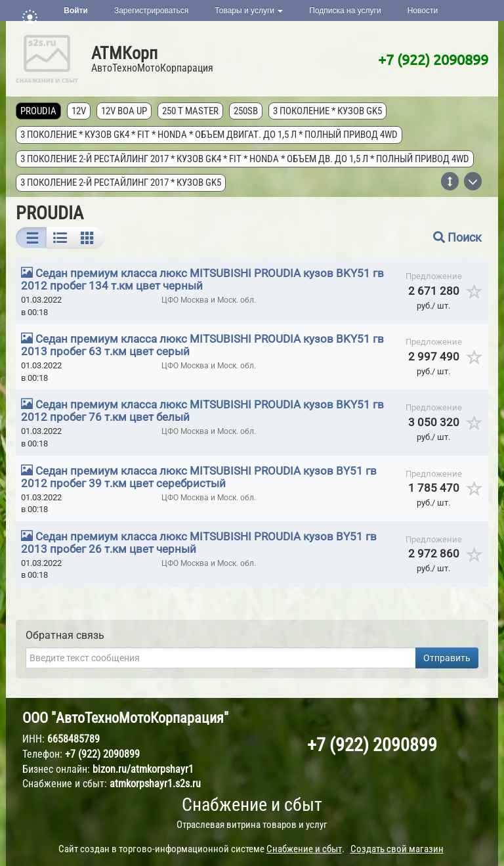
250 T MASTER (190, 111)
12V (79, 111)
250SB (246, 111)
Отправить (447, 658)
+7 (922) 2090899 (433, 59)
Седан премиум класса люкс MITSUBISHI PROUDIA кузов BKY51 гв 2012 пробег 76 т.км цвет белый (202, 411)
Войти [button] (76, 11)
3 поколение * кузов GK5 (327, 111)
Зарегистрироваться (151, 11)
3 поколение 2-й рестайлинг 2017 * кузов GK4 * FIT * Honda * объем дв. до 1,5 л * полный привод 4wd (245, 159)
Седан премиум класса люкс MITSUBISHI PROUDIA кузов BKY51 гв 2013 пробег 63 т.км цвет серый (202, 345)
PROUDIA (38, 111)
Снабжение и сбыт (252, 805)
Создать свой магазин (397, 849)
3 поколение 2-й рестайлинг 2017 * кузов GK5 (121, 183)
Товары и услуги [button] (249, 11)
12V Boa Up (124, 111)
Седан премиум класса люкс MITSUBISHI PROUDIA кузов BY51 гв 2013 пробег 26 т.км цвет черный (199, 543)
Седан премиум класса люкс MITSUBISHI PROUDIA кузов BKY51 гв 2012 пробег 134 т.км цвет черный (202, 279)
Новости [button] (423, 11)
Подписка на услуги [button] (345, 11)
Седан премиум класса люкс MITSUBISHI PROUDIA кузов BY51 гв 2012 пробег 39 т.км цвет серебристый (199, 477)
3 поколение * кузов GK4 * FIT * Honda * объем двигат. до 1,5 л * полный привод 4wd (209, 135)
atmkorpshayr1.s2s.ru (155, 784)
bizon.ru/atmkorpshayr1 (143, 769)
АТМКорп (124, 53)
